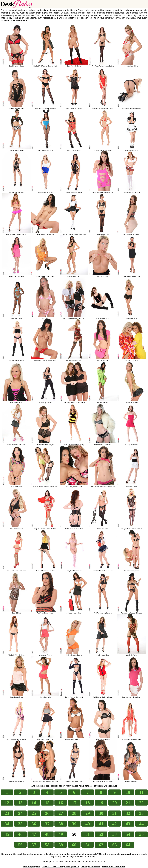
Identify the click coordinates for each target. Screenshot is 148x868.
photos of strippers (93, 786)
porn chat (16, 20)
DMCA (76, 867)
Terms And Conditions (114, 867)
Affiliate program (32, 867)
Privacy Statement (90, 867)
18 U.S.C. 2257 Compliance (56, 867)
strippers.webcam (126, 854)
